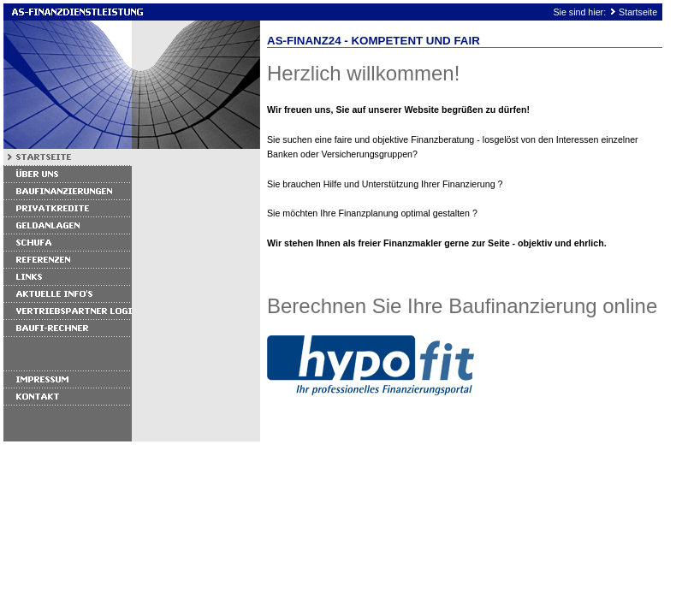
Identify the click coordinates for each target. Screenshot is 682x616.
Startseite (638, 12)
